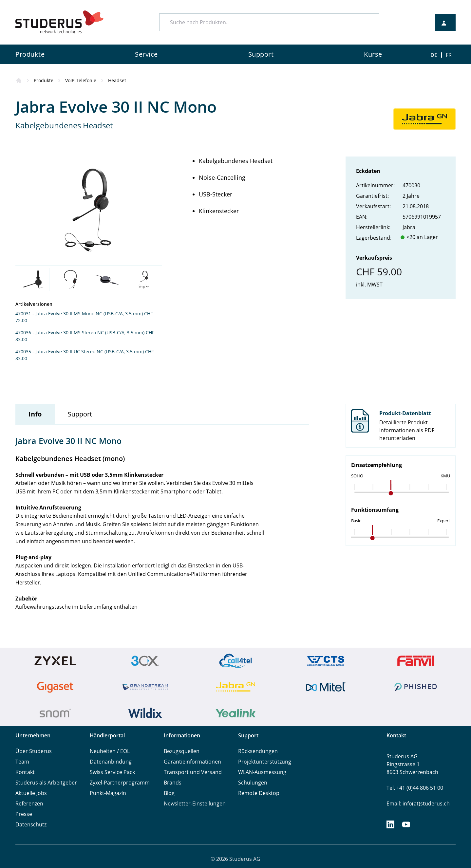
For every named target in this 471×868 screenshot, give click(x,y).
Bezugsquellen (182, 751)
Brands (173, 783)
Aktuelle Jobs (31, 793)
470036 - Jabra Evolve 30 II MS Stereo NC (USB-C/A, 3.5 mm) (80, 332)
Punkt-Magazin (108, 793)
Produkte (44, 80)
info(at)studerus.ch (426, 803)
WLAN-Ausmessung (262, 772)
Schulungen (253, 783)
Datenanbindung (111, 762)
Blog (169, 793)
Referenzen (29, 803)
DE (434, 55)
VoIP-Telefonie (81, 80)
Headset (117, 80)
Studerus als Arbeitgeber (46, 783)
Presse (24, 814)
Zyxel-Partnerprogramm (120, 783)
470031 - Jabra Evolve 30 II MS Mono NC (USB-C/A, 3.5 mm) (79, 314)
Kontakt (25, 772)
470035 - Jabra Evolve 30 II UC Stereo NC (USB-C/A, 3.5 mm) (80, 351)
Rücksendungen (258, 751)
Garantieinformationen (192, 762)
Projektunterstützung (265, 762)
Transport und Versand (193, 772)
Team (22, 762)
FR (449, 55)
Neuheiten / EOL (110, 751)
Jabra (409, 227)
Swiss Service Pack (112, 772)
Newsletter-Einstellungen (195, 803)
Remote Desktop (259, 793)
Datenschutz (31, 824)
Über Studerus (34, 751)
